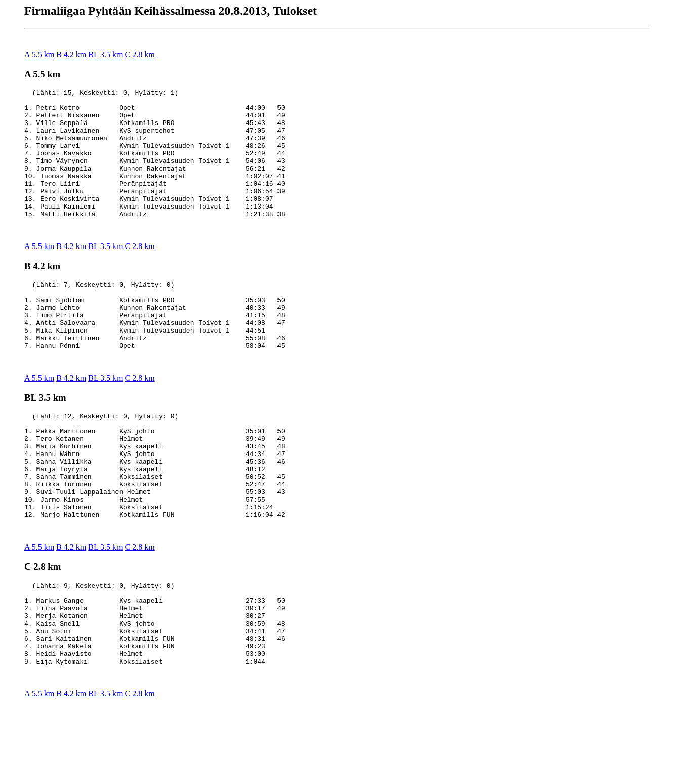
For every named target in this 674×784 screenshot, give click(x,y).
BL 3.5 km (105, 54)
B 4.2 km (71, 54)
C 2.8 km (140, 54)
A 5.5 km (39, 54)
